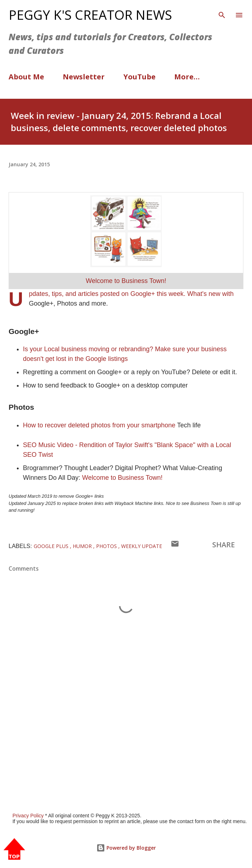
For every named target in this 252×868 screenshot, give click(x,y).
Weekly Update (142, 546)
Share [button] (224, 545)
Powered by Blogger (126, 848)
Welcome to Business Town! (126, 281)
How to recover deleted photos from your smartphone (99, 425)
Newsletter (84, 77)
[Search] (222, 13)
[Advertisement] (126, 723)
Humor (83, 546)
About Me (26, 77)
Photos (107, 546)
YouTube (139, 77)
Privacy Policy (28, 816)
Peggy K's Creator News (90, 15)
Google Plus (52, 546)
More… (187, 77)
